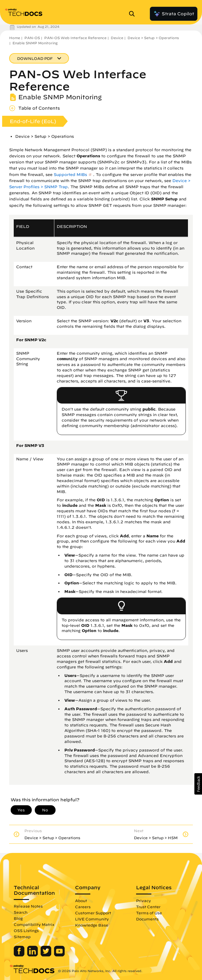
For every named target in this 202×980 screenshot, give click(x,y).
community (67, 359)
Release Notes (28, 906)
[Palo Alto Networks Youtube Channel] (59, 955)
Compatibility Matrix (34, 924)
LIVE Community (92, 919)
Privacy (144, 901)
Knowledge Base (92, 925)
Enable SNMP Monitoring (35, 43)
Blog (18, 918)
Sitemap (22, 937)
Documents (147, 919)
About (81, 901)
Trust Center (148, 907)
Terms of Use (149, 913)
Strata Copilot (174, 14)
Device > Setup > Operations (153, 38)
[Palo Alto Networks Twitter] (47, 955)
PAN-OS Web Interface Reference (75, 38)
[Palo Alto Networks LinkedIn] (33, 955)
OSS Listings (26, 931)
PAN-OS (32, 38)
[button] (198, 784)
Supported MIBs (70, 175)
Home (15, 38)
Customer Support (93, 913)
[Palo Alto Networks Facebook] (20, 955)
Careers (83, 907)
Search (21, 912)
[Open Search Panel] (134, 14)
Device (117, 38)
